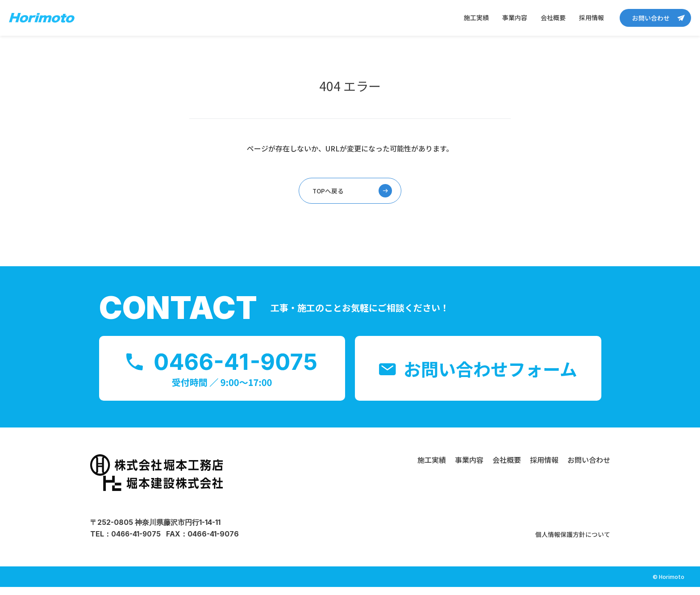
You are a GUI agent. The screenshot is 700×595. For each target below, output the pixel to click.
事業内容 (515, 17)
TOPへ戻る (329, 192)
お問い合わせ (651, 18)
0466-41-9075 (137, 542)
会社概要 (553, 17)
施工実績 (476, 17)
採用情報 (592, 17)
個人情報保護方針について (567, 542)
